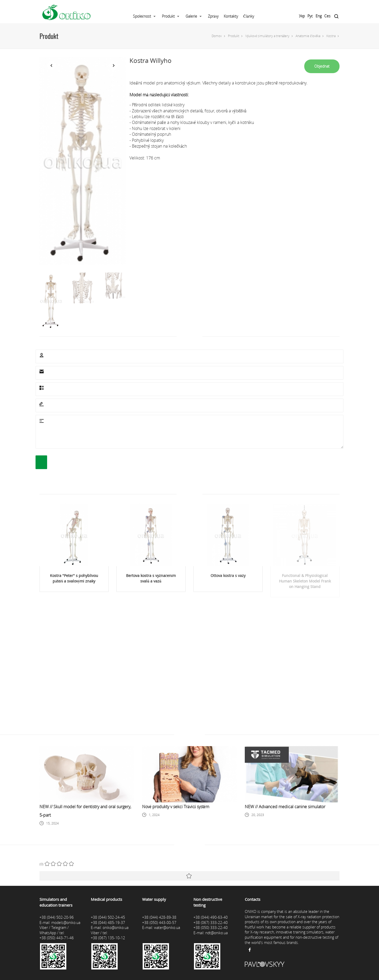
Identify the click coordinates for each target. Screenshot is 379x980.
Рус (310, 16)
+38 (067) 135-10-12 (108, 938)
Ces (327, 16)
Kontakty (231, 16)
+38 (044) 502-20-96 (57, 917)
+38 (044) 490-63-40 (211, 917)
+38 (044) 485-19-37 (108, 923)
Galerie (191, 16)
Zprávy (213, 16)
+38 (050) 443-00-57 (159, 923)
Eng (319, 16)
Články (249, 16)
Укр (302, 16)
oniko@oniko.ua (116, 928)
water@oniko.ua (167, 928)
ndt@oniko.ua (216, 933)
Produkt (168, 16)
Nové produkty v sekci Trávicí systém (176, 807)
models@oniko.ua (66, 923)
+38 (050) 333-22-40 (211, 928)
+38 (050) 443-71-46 (57, 938)
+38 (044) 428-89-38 (159, 917)
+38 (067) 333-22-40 (211, 923)
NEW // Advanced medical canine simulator (285, 807)
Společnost (142, 16)
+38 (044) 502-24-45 (108, 917)
